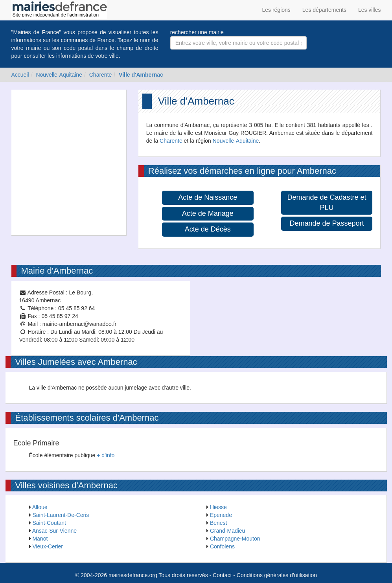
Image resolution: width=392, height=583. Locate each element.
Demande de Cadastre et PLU (327, 202)
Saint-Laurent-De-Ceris (61, 515)
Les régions (276, 10)
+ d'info (106, 455)
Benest (219, 523)
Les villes (370, 10)
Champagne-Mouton (235, 539)
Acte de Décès (208, 229)
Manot (40, 539)
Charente (101, 75)
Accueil (20, 75)
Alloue (40, 507)
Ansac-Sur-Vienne (54, 531)
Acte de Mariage (208, 213)
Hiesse (218, 507)
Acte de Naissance (208, 197)
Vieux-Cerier (48, 546)
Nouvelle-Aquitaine (59, 75)
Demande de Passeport (327, 223)
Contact (222, 575)
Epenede (221, 515)
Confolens (222, 546)
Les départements (324, 10)
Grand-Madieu (228, 531)
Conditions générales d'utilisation (277, 575)
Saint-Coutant (49, 523)
